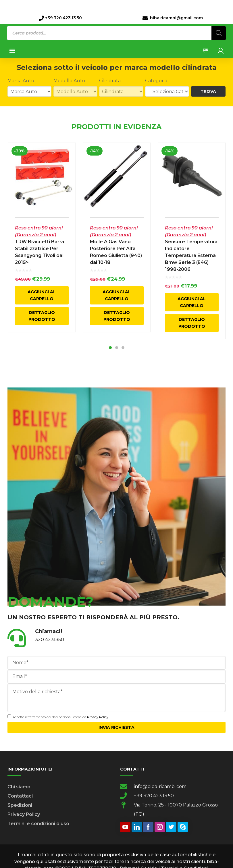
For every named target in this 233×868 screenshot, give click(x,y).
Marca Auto (21, 81)
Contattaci (20, 797)
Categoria (156, 81)
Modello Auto (69, 81)
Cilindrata (110, 81)
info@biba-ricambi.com (160, 788)
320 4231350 (50, 641)
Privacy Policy (98, 718)
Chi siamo (19, 788)
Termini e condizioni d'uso (38, 825)
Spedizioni (20, 806)
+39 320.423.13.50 (154, 797)
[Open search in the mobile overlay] (116, 33)
